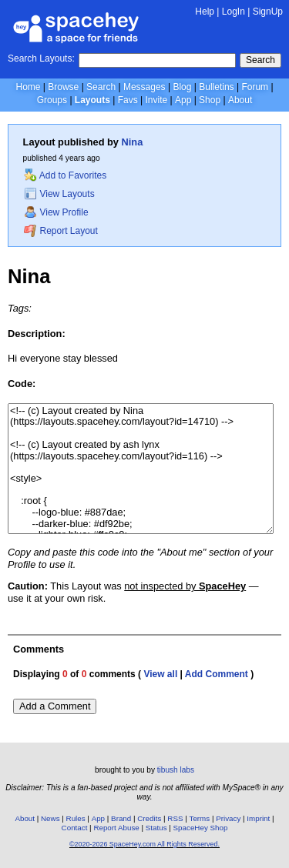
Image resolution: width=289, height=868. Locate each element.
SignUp (268, 12)
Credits (149, 818)
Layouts (92, 100)
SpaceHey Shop (201, 828)
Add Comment (217, 674)
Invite (156, 100)
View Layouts (59, 194)
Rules (76, 818)
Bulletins (216, 87)
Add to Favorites (65, 175)
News (50, 818)
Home (28, 87)
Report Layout (61, 231)
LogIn (234, 12)
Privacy (228, 818)
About (240, 100)
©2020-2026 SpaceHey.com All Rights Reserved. (144, 844)
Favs (128, 100)
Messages (144, 87)
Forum (255, 87)
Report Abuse (116, 828)
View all (160, 674)
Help (205, 12)
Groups (52, 100)
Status (156, 828)
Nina (133, 142)
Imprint (258, 818)
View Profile (56, 212)
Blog (182, 87)
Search (260, 60)
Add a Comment (55, 706)
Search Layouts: (41, 58)
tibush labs (176, 770)
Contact (75, 828)
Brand (121, 818)
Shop (210, 100)
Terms (200, 818)
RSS (175, 818)
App (183, 100)
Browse (63, 87)
